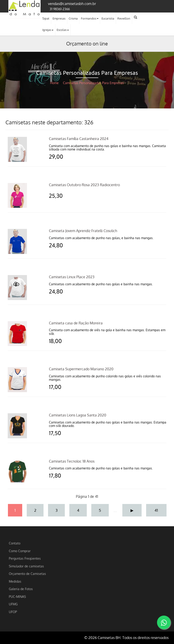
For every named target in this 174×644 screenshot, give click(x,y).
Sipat (46, 18)
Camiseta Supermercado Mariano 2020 (81, 369)
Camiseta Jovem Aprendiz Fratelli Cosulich (83, 231)
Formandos (90, 18)
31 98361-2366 (60, 9)
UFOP (13, 612)
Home (54, 83)
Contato (15, 543)
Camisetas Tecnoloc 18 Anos (72, 461)
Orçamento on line (87, 43)
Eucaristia (108, 18)
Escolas (63, 30)
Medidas (15, 581)
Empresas (59, 18)
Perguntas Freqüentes (25, 558)
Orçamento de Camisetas (27, 574)
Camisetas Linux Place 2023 (72, 277)
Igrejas (48, 30)
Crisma (73, 18)
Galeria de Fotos (21, 589)
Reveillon (124, 18)
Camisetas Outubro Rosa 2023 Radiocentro (84, 185)
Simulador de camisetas (26, 566)
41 (156, 510)
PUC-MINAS (17, 596)
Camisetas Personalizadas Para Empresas (93, 83)
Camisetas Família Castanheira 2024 (79, 139)
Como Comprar (20, 551)
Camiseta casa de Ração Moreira (76, 323)
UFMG (13, 604)
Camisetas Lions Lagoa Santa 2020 (78, 415)
